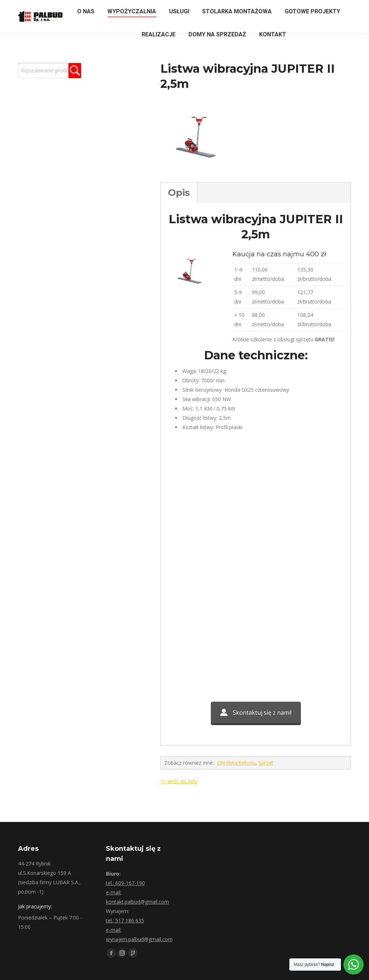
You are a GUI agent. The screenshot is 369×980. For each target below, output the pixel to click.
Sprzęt (266, 763)
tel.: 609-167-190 (125, 883)
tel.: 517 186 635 (125, 920)
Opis (179, 193)
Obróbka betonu (236, 763)
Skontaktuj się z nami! (256, 712)
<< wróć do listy (179, 781)
